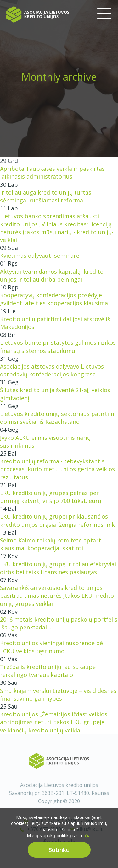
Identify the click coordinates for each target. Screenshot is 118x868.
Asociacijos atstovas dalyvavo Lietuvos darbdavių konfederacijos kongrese (52, 370)
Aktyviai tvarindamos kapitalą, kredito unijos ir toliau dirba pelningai (52, 275)
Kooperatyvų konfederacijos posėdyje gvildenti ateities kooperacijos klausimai (55, 299)
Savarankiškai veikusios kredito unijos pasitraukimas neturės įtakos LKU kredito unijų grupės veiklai (57, 596)
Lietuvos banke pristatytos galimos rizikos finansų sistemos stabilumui (58, 346)
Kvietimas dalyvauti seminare (40, 256)
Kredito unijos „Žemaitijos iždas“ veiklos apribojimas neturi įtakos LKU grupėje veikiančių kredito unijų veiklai (54, 722)
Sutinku (59, 854)
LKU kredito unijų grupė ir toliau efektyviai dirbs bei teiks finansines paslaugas (58, 568)
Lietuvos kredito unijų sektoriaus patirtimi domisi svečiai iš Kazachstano (58, 418)
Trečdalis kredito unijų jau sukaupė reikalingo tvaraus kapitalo (48, 671)
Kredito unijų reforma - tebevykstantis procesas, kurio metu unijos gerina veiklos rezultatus (57, 469)
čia (88, 840)
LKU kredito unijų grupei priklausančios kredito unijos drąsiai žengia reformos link (57, 520)
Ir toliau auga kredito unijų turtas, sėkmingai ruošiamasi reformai (46, 196)
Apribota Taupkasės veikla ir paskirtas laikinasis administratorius (52, 173)
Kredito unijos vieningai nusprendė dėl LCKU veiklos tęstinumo (52, 647)
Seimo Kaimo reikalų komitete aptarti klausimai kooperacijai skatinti (51, 544)
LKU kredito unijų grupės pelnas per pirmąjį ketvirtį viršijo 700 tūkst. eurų (51, 497)
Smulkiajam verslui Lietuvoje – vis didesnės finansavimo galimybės (58, 695)
